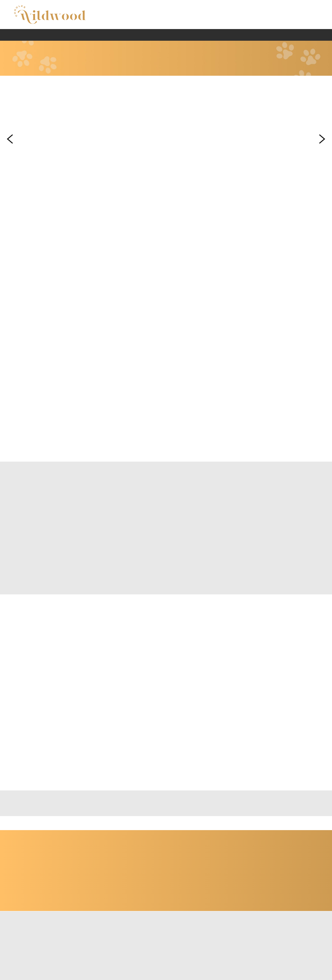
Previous (10, 139)
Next (322, 139)
